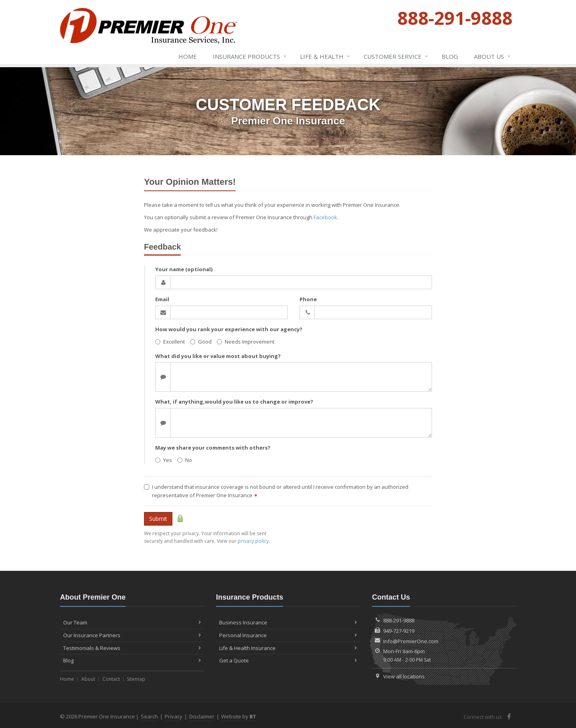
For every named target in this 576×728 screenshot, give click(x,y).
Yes (164, 460)
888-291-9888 (399, 620)
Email (162, 299)
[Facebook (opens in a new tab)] (509, 716)
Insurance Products (250, 56)
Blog (450, 56)
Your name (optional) (184, 269)
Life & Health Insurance (288, 648)
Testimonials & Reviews (132, 648)
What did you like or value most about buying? (218, 356)
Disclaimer (202, 716)
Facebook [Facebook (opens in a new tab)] (325, 217)
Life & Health (325, 56)
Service (396, 56)
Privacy (174, 716)
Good (201, 342)
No (185, 460)
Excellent (170, 342)
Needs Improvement (246, 342)
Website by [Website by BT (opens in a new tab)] (239, 716)
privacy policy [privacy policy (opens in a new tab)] (253, 541)
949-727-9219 (399, 631)
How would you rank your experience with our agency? (229, 329)
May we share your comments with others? (213, 448)
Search (149, 716)
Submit (158, 519)
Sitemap (136, 679)
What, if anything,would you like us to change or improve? (234, 402)
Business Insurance (288, 622)
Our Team (132, 622)
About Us (493, 56)
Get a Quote (288, 660)
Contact (111, 679)
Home (188, 56)
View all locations (404, 676)
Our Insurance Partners (132, 635)
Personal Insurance (288, 635)
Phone (308, 299)
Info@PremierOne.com (411, 641)
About (88, 679)
